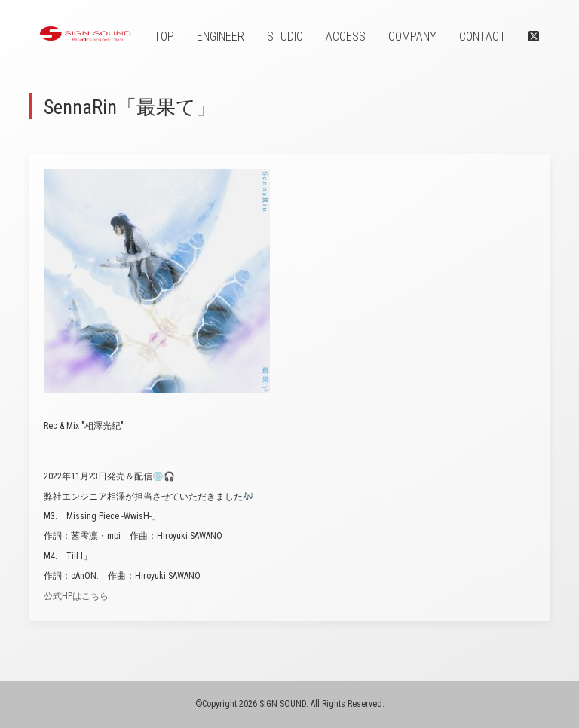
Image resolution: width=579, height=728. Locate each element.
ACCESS (346, 37)
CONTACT (482, 37)
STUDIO (285, 37)
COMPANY (412, 37)
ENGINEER (221, 37)
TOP (164, 37)
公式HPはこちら (76, 596)
